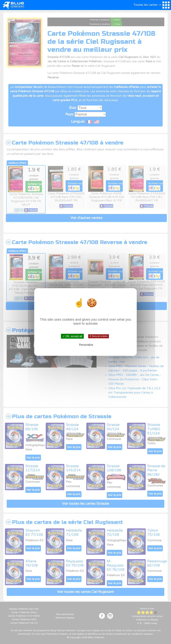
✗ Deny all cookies (98, 336)
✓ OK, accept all (72, 336)
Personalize (86, 345)
